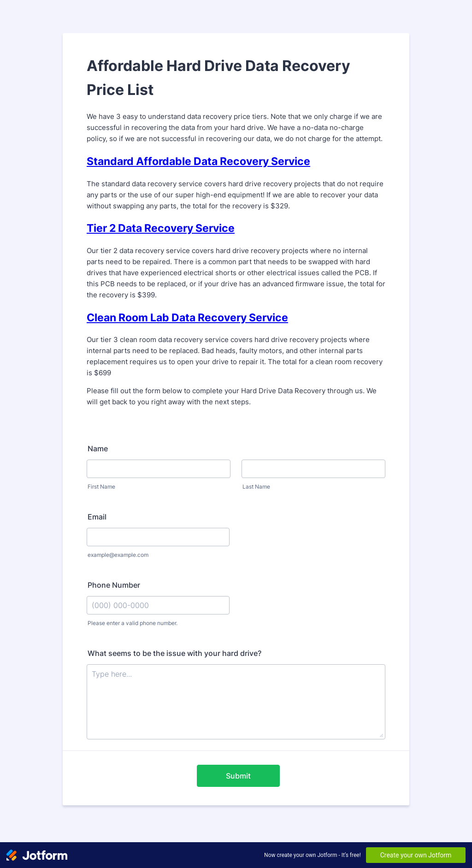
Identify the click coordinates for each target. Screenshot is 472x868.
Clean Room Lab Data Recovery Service (187, 317)
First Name (101, 487)
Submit (238, 776)
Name (98, 449)
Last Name (256, 487)
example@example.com (118, 555)
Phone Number (114, 585)
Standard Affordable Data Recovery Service (198, 161)
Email (97, 517)
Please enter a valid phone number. (133, 623)
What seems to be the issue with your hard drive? (174, 653)
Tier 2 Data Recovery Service (161, 228)
